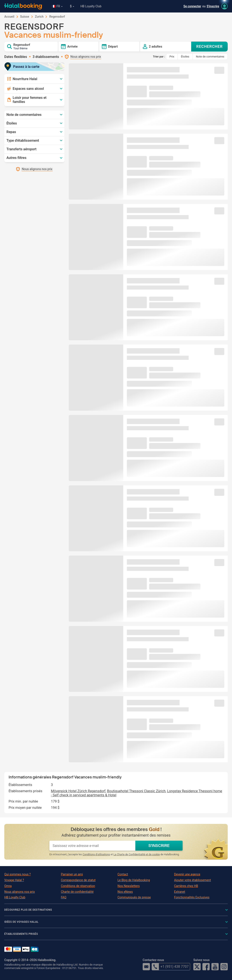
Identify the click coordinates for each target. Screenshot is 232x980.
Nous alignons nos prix (20, 892)
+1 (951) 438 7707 (170, 967)
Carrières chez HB (186, 886)
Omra (8, 886)
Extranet (180, 892)
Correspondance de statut (78, 880)
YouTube (215, 967)
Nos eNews (125, 892)
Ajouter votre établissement (193, 880)
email (146, 967)
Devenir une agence (187, 874)
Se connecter (192, 6)
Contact (123, 874)
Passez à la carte (23, 67)
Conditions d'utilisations (96, 854)
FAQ (64, 897)
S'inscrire (213, 6)
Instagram (224, 967)
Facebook (206, 967)
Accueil (9, 17)
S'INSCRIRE (159, 846)
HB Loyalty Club (91, 6)
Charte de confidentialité (77, 892)
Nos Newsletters (129, 886)
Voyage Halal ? (14, 880)
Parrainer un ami (72, 874)
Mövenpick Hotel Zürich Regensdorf (78, 791)
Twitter (197, 967)
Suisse (25, 17)
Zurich (39, 17)
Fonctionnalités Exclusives (192, 897)
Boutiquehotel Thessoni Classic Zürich (136, 791)
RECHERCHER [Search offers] (210, 46)
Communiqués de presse (134, 897)
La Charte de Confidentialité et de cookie (137, 854)
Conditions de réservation (78, 886)
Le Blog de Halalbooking (134, 880)
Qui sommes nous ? (18, 874)
